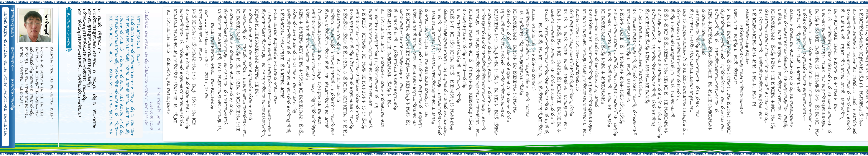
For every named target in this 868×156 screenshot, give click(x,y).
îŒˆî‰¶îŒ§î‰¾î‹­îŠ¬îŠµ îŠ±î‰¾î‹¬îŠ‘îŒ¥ (13, 23)
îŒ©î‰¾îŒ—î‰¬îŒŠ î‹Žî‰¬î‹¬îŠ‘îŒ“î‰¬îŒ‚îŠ (13, 59)
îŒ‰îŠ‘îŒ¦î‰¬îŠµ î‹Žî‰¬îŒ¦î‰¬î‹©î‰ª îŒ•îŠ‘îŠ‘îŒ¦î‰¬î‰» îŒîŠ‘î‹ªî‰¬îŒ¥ (13, 95)
